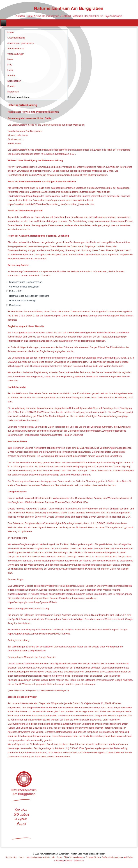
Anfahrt (11, 75)
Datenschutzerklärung (19, 97)
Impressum (13, 92)
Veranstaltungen (16, 54)
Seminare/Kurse (16, 48)
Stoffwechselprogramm (112, 857)
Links (10, 70)
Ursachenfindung (16, 38)
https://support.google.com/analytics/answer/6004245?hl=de (39, 634)
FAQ (10, 65)
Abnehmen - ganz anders (20, 43)
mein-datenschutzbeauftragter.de (55, 690)
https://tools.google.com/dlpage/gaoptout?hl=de (32, 602)
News (10, 59)
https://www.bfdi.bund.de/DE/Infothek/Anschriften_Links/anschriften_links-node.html (51, 204)
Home (11, 32)
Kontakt (11, 86)
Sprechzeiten (14, 81)
